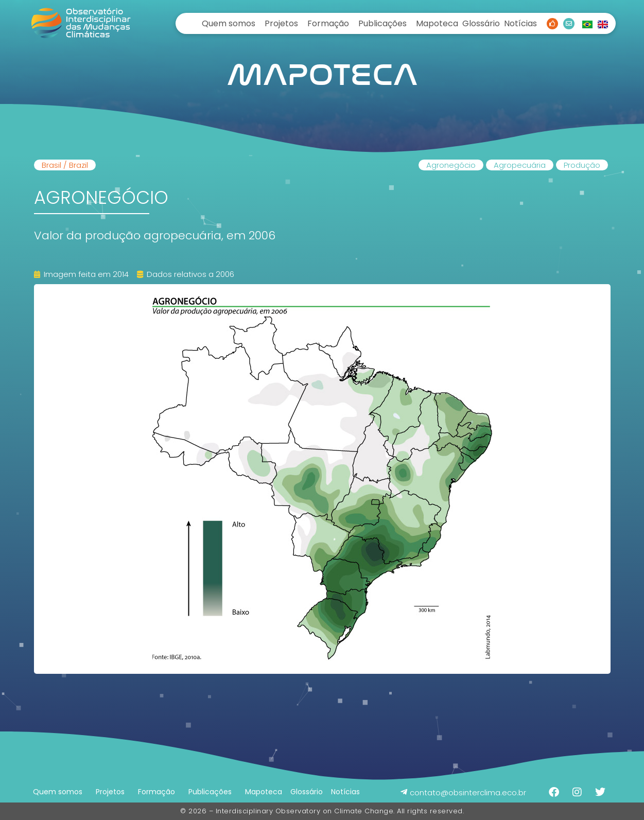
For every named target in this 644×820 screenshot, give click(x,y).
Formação (328, 23)
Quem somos (229, 23)
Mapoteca (437, 23)
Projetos (281, 23)
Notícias (520, 23)
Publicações (382, 23)
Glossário (481, 23)
